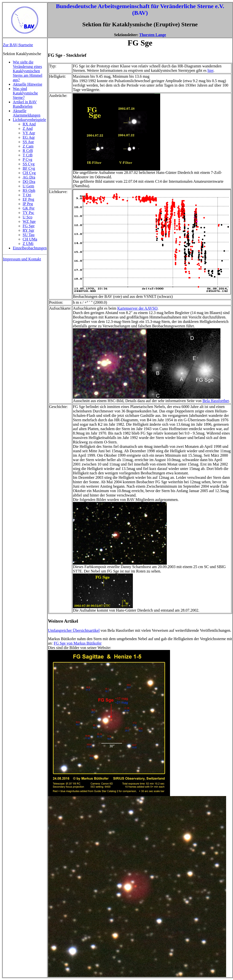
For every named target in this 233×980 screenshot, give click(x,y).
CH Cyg (29, 173)
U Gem (28, 186)
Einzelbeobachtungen (30, 248)
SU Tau (29, 235)
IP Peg (28, 204)
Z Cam (28, 146)
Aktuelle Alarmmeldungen (27, 113)
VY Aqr (29, 133)
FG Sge (29, 226)
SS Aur (28, 142)
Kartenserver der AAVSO (137, 308)
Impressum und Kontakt (22, 259)
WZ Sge (29, 221)
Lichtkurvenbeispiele (29, 120)
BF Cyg (29, 168)
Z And (28, 128)
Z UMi (28, 244)
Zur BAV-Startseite (18, 45)
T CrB (28, 155)
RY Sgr (28, 230)
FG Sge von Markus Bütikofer (78, 643)
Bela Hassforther (216, 401)
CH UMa (30, 239)
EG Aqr (29, 137)
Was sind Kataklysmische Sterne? (25, 93)
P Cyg (27, 159)
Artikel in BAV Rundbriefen (25, 104)
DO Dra (29, 182)
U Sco (28, 217)
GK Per (29, 208)
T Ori (27, 195)
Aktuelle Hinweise (28, 84)
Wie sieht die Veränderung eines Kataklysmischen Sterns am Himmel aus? (28, 71)
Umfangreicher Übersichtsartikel (74, 630)
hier (211, 70)
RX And (29, 124)
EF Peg (28, 199)
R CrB (28, 151)
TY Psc (28, 213)
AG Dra (29, 177)
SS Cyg (29, 164)
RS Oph (29, 190)
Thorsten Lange (153, 35)
